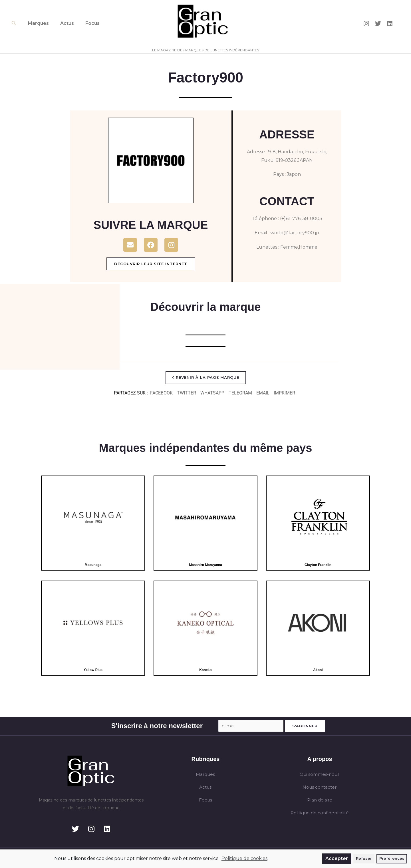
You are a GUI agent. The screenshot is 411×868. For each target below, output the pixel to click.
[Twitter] (378, 24)
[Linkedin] (390, 24)
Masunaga (93, 565)
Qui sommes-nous (320, 775)
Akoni (318, 670)
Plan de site (320, 802)
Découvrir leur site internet (151, 264)
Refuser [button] (364, 858)
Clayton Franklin (318, 565)
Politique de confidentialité (320, 815)
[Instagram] (366, 24)
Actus (64, 23)
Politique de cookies (244, 858)
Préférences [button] (392, 858)
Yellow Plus (93, 670)
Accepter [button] (337, 858)
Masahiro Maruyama (206, 565)
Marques (37, 23)
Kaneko (206, 670)
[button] (14, 23)
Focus (87, 23)
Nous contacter (320, 789)
